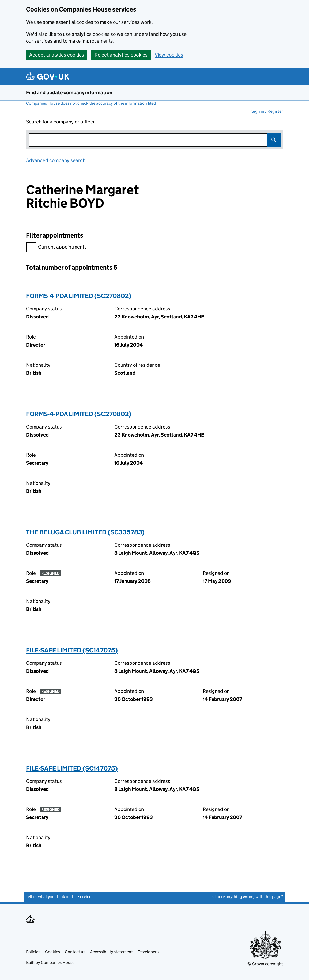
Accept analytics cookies (57, 55)
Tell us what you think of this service (59, 897)
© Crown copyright (265, 964)
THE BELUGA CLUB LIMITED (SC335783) (85, 532)
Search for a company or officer (60, 122)
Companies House (58, 962)
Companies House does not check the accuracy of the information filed (91, 103)
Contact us (75, 952)
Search (274, 140)
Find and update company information (69, 93)
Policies (33, 952)
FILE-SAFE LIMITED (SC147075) (72, 650)
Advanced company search (56, 160)
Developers (148, 952)
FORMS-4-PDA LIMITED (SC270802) (79, 296)
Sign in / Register (267, 111)
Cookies (52, 952)
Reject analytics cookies (121, 55)
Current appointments (56, 248)
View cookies (169, 55)
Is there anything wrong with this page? (247, 897)
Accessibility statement (111, 952)
